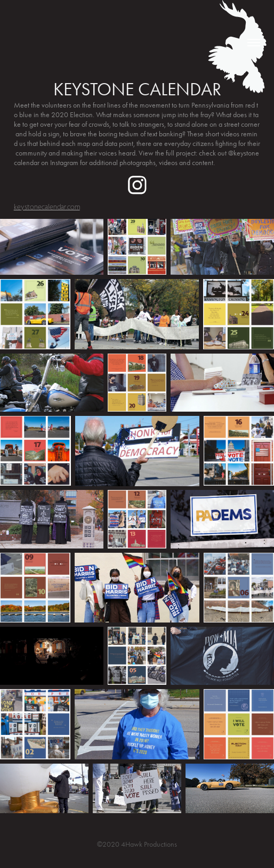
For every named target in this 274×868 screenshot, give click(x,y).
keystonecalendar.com (47, 207)
